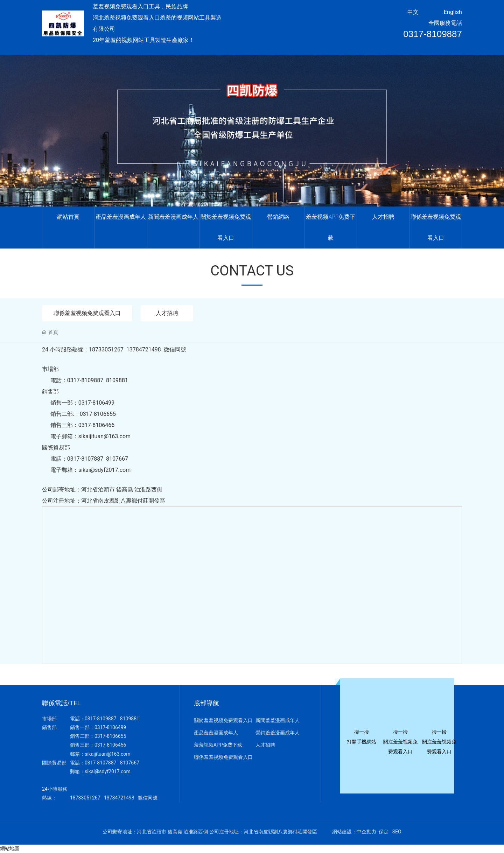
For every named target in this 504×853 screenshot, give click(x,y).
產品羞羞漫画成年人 (216, 733)
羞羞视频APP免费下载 (218, 745)
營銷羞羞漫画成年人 (278, 733)
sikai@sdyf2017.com (108, 772)
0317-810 (95, 763)
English (453, 12)
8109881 (130, 719)
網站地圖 (10, 849)
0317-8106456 (110, 745)
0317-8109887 (433, 34)
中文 (413, 12)
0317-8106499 (110, 728)
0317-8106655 (110, 736)
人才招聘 (169, 313)
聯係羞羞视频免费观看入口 (88, 313)
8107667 (130, 763)
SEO (397, 832)
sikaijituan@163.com (108, 754)
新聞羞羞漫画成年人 (278, 721)
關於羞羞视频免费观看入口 (223, 721)
